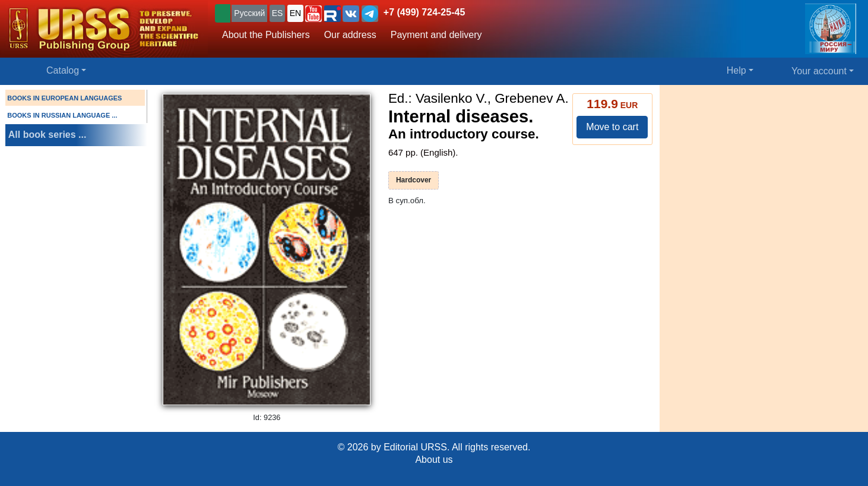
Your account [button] (819, 71)
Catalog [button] (63, 70)
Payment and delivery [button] (436, 35)
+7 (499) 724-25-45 (424, 12)
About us (434, 460)
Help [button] (736, 70)
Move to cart (612, 127)
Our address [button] (350, 35)
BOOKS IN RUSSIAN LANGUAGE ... (62, 115)
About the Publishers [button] (266, 35)
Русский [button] (249, 13)
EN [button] (295, 13)
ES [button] (278, 13)
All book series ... (47, 135)
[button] (313, 14)
